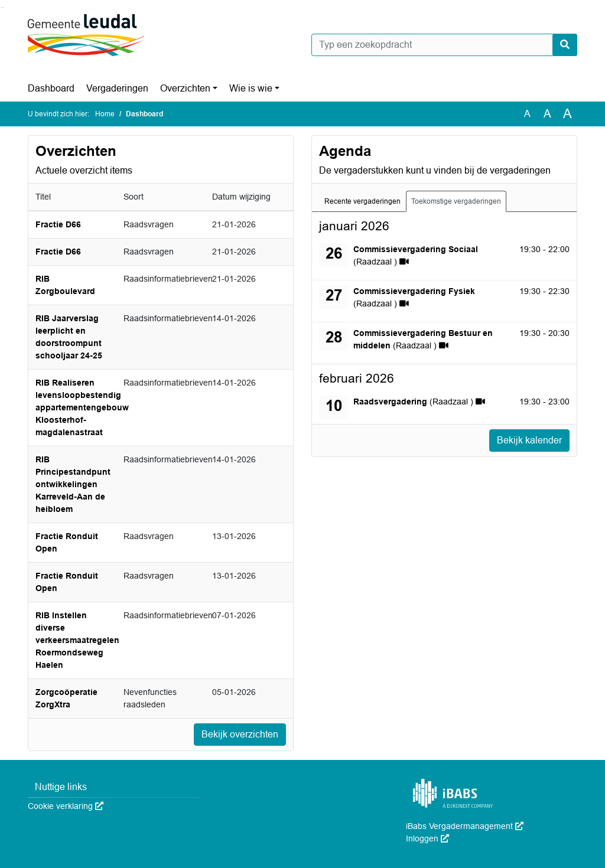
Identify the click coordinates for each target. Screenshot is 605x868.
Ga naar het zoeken (1, 7)
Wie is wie (251, 88)
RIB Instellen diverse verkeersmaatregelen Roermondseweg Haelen (77, 640)
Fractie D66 (58, 224)
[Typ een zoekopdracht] (444, 45)
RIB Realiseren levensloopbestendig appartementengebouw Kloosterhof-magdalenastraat (82, 407)
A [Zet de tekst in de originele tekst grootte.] (527, 114)
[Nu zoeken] (565, 45)
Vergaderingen (117, 88)
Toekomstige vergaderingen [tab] (456, 201)
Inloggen (427, 838)
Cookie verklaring (66, 806)
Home (105, 114)
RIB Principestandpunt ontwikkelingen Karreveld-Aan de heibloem (73, 484)
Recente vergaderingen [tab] (362, 201)
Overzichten (185, 88)
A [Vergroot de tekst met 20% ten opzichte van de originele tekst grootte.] (547, 114)
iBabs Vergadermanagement (465, 826)
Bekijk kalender (529, 440)
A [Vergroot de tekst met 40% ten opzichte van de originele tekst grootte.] (567, 114)
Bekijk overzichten (240, 734)
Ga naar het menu (3, 7)
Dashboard (51, 88)
